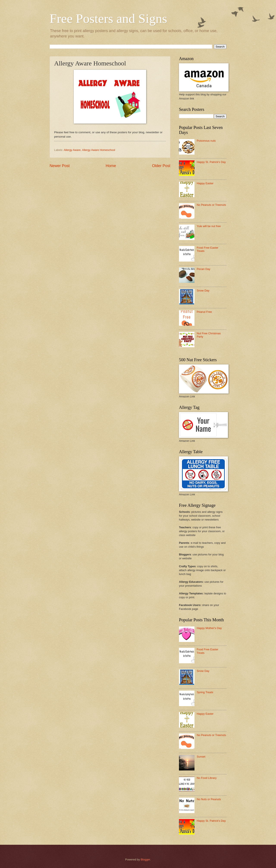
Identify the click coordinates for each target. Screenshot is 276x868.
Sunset (201, 757)
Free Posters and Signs (108, 19)
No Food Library (207, 778)
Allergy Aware (72, 150)
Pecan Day (203, 269)
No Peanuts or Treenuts (211, 205)
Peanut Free (204, 312)
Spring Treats (205, 692)
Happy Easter (205, 183)
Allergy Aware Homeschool (99, 150)
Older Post (161, 166)
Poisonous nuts (206, 141)
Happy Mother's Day (209, 628)
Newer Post (60, 166)
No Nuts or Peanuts (209, 799)
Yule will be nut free (209, 226)
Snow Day (203, 291)
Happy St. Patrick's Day (211, 162)
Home (111, 166)
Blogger (145, 859)
